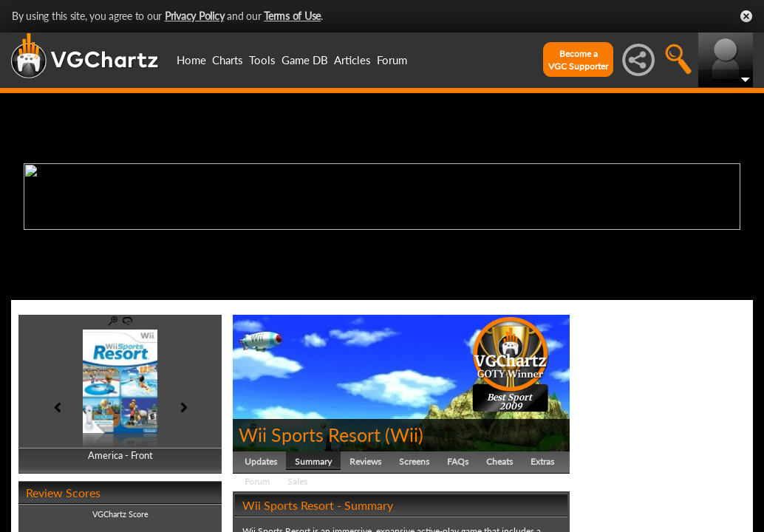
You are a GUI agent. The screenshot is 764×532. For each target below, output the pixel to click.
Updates (261, 461)
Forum (392, 60)
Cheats (499, 461)
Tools (262, 60)
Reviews (365, 461)
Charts (228, 60)
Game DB (305, 60)
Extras (542, 461)
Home (191, 60)
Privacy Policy (195, 16)
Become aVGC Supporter (578, 60)
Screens (414, 461)
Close (746, 16)
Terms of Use (292, 16)
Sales (297, 481)
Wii (404, 434)
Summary (313, 461)
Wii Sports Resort (310, 434)
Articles (352, 60)
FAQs (458, 461)
